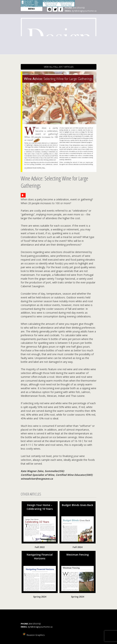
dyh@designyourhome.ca (84, 11)
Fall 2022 (40, 547)
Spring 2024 (40, 597)
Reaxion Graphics (36, 635)
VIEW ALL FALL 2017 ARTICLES (59, 67)
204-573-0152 (79, 8)
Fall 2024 (78, 547)
